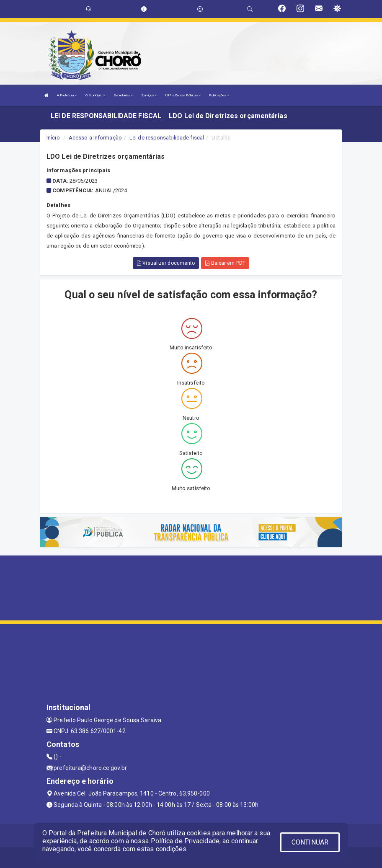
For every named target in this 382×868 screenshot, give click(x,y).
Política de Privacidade (185, 841)
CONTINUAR (310, 842)
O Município (95, 95)
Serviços (149, 95)
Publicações (219, 95)
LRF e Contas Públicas (183, 95)
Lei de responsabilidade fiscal (167, 138)
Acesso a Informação (95, 138)
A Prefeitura (67, 95)
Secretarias (123, 95)
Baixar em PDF (225, 263)
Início (53, 138)
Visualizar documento (166, 263)
